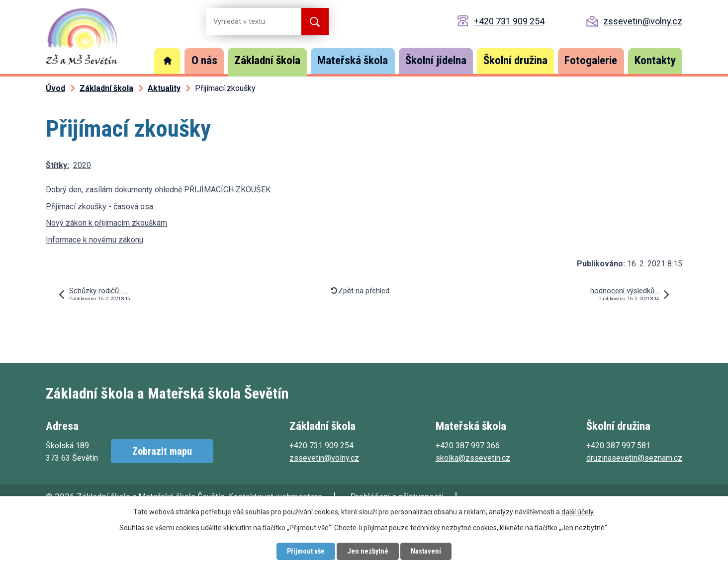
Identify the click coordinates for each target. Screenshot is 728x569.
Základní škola (267, 60)
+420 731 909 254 (509, 21)
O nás (204, 60)
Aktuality (164, 88)
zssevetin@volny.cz (643, 21)
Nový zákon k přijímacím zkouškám (106, 223)
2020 (82, 165)
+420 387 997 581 (618, 446)
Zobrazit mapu (162, 451)
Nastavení (426, 551)
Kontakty (655, 60)
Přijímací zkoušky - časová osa (99, 206)
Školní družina (515, 60)
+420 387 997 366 (468, 446)
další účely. (578, 512)
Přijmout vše (306, 551)
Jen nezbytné (368, 551)
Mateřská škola (353, 60)
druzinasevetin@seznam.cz (634, 458)
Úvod (168, 61)
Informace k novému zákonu (94, 240)
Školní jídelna (436, 60)
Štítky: (57, 165)
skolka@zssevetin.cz (473, 458)
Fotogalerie (591, 60)
